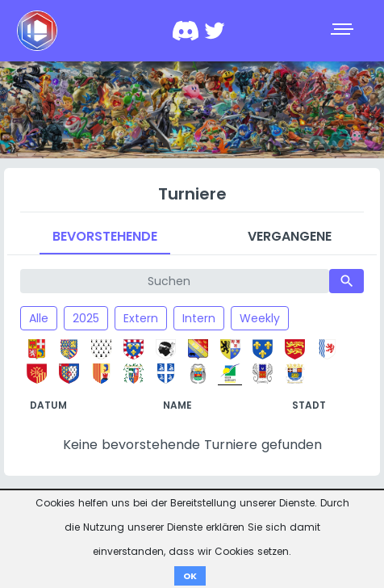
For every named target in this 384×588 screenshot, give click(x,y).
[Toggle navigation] (344, 31)
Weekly (260, 318)
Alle (39, 318)
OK (190, 576)
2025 (86, 318)
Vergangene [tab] (290, 236)
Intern (199, 318)
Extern (141, 318)
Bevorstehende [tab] (105, 236)
